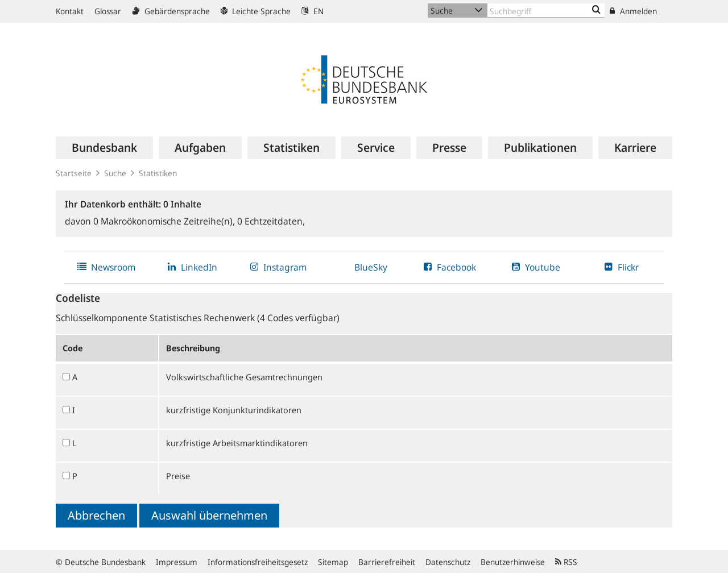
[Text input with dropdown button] (546, 11)
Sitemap (333, 562)
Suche (115, 173)
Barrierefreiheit (387, 562)
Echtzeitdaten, (271, 221)
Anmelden (633, 11)
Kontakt (70, 11)
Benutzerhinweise (513, 562)
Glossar (108, 11)
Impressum (177, 562)
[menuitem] (104, 148)
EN (313, 11)
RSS (566, 562)
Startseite (74, 173)
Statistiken (158, 173)
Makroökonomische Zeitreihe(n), (165, 221)
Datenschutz (448, 562)
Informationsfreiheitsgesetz (258, 562)
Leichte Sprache (256, 11)
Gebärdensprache (171, 11)
